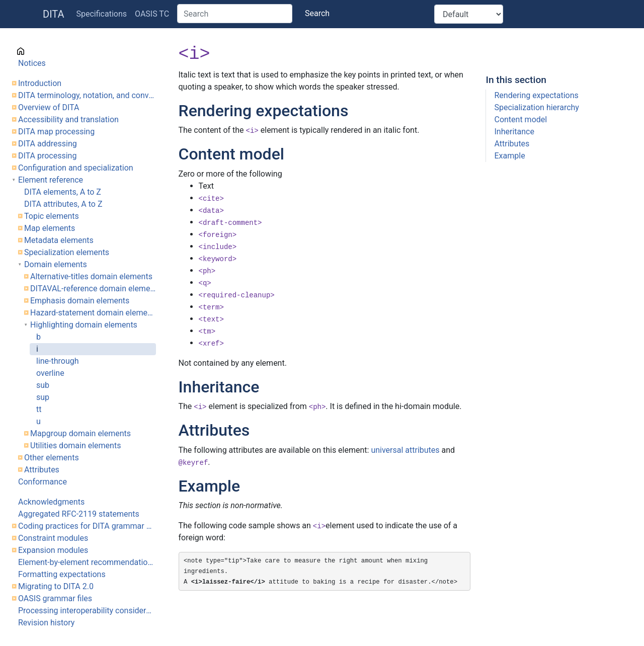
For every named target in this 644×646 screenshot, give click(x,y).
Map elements (50, 228)
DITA (54, 14)
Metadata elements (59, 240)
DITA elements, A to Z (63, 192)
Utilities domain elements (75, 446)
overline (50, 373)
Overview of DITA (49, 107)
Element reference (51, 180)
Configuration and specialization (76, 168)
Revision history (46, 623)
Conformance (43, 482)
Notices (32, 63)
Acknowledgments (51, 502)
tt (39, 409)
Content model (520, 119)
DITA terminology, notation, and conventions (87, 95)
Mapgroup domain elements (80, 433)
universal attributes (405, 450)
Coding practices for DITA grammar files (87, 526)
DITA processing (47, 156)
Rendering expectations (536, 95)
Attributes (42, 470)
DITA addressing (48, 144)
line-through (58, 361)
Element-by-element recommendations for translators (87, 562)
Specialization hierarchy (536, 107)
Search (317, 13)
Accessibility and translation (68, 119)
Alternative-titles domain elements (91, 276)
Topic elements (52, 216)
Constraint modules (53, 538)
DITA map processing (56, 132)
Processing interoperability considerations (87, 611)
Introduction (40, 83)
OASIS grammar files (55, 598)
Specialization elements (67, 252)
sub (43, 385)
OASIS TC (152, 14)
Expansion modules (53, 550)
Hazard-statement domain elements (93, 313)
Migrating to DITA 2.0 (56, 586)
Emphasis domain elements (80, 301)
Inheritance (514, 132)
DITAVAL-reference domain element (93, 289)
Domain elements (56, 264)
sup (43, 397)
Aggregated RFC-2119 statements (79, 514)
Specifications (102, 14)
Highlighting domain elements (84, 325)
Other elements (52, 458)
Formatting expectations (62, 574)
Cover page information (60, 51)
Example (509, 156)
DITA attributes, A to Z (63, 204)
